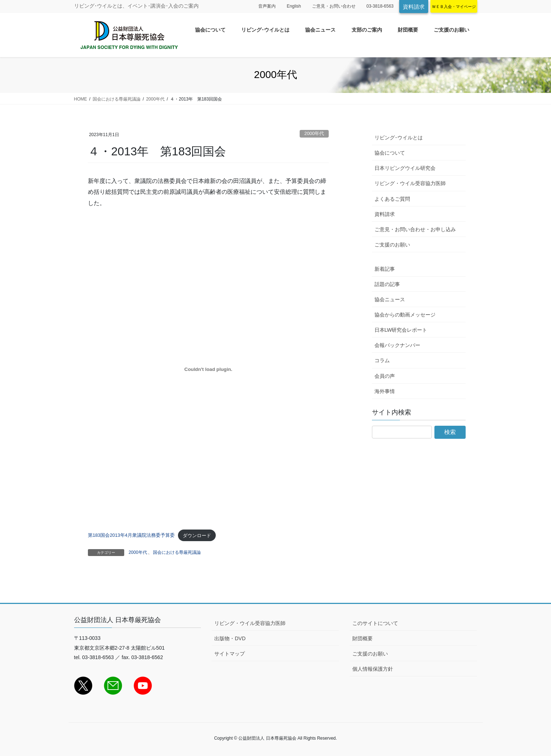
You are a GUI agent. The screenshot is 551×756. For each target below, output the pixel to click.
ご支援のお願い (392, 245)
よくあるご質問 (392, 199)
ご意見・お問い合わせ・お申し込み (415, 229)
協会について (390, 153)
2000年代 (314, 133)
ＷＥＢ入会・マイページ (454, 7)
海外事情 (385, 391)
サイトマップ (230, 654)
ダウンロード (197, 536)
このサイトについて (375, 623)
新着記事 (385, 269)
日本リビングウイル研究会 (405, 168)
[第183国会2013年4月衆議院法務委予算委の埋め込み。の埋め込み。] (208, 369)
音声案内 (267, 6)
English (294, 6)
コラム (382, 360)
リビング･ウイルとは (399, 138)
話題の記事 (387, 284)
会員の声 (385, 376)
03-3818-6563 (380, 6)
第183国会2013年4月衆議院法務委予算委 (131, 536)
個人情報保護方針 (373, 669)
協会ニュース (390, 299)
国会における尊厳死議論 (177, 552)
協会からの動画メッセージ (405, 315)
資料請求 (414, 7)
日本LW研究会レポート (401, 330)
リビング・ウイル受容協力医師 (410, 183)
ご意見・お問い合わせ (334, 6)
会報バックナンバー (397, 345)
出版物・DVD (230, 638)
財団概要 (362, 638)
